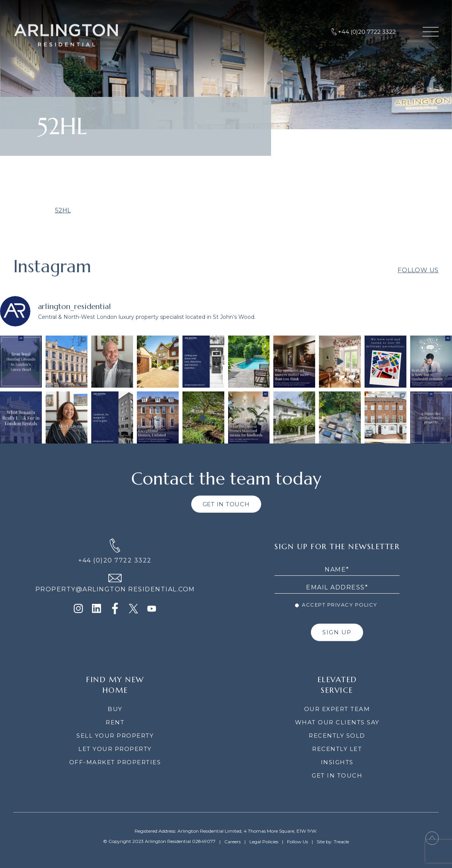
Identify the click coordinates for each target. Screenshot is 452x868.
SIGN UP (337, 632)
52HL (63, 210)
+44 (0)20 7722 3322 (115, 560)
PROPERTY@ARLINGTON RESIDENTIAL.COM (115, 589)
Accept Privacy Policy (336, 605)
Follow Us (418, 279)
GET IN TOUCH (226, 504)
